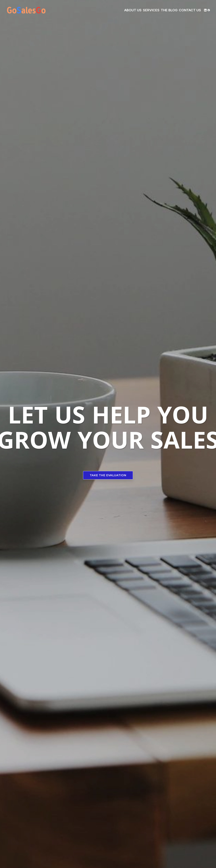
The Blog (169, 10)
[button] (205, 10)
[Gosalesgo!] (26, 10)
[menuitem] (133, 10)
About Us (133, 10)
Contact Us (190, 10)
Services (151, 10)
